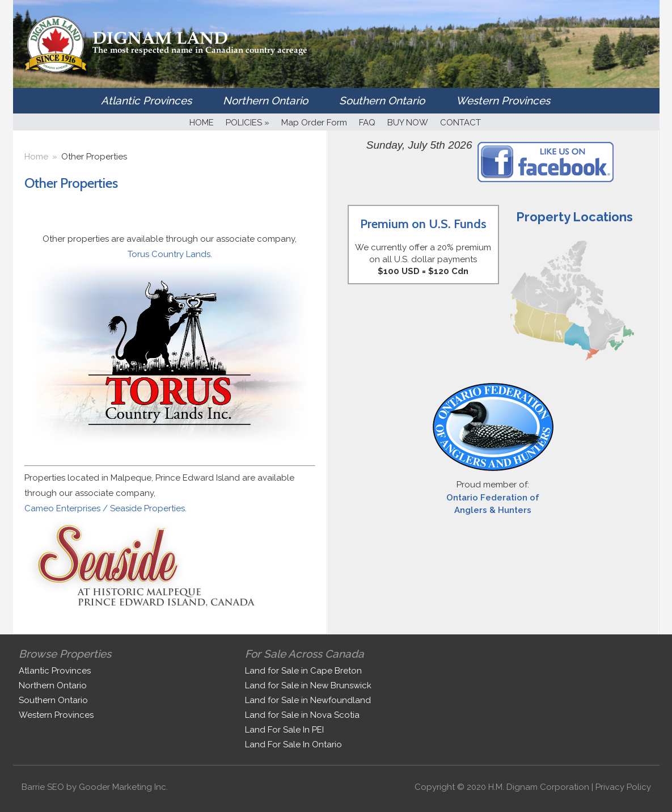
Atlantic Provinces (146, 100)
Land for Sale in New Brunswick (308, 685)
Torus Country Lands (169, 254)
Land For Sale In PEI (284, 730)
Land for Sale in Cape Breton (303, 671)
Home (36, 157)
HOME (202, 123)
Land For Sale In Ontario (293, 744)
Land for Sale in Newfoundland (308, 700)
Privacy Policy (623, 787)
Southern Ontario (382, 100)
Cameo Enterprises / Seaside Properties (105, 508)
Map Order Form (314, 123)
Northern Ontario (265, 100)
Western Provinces (503, 100)
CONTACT (460, 123)
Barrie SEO (43, 787)
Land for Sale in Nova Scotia (302, 715)
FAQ (367, 123)
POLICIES (248, 123)
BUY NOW (408, 123)
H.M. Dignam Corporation (539, 787)
